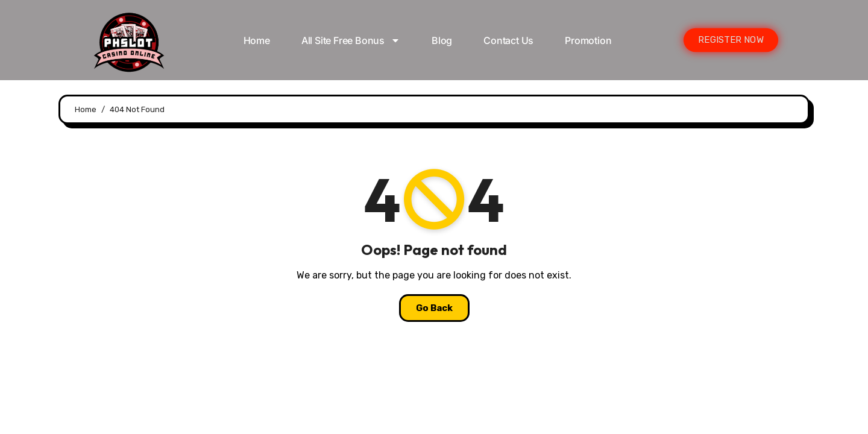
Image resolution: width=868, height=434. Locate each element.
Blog (442, 40)
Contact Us (508, 40)
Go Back (434, 308)
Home (257, 40)
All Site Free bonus (351, 40)
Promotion (588, 40)
